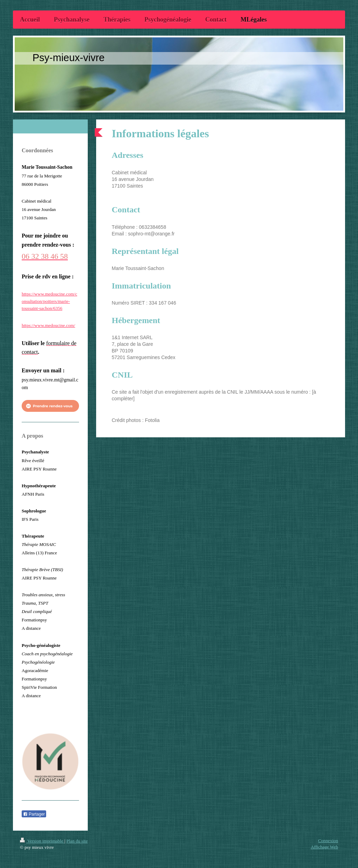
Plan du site (77, 841)
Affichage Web (324, 847)
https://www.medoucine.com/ (48, 325)
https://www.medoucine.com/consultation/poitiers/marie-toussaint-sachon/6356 (49, 301)
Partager (34, 814)
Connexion (328, 841)
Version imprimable (42, 841)
